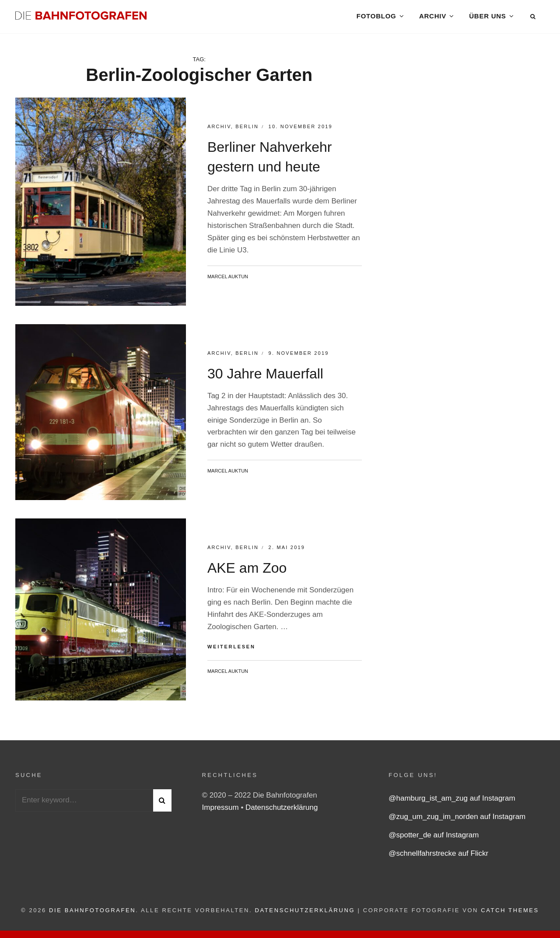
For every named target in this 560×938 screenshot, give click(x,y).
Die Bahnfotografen (92, 913)
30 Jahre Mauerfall (265, 376)
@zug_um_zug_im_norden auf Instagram (457, 819)
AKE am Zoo (247, 570)
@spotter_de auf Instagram (434, 838)
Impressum (222, 810)
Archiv (433, 17)
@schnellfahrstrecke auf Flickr (438, 856)
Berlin (247, 129)
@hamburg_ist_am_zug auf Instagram (452, 801)
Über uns (487, 17)
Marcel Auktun (228, 279)
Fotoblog (376, 17)
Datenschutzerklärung (282, 810)
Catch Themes (510, 913)
